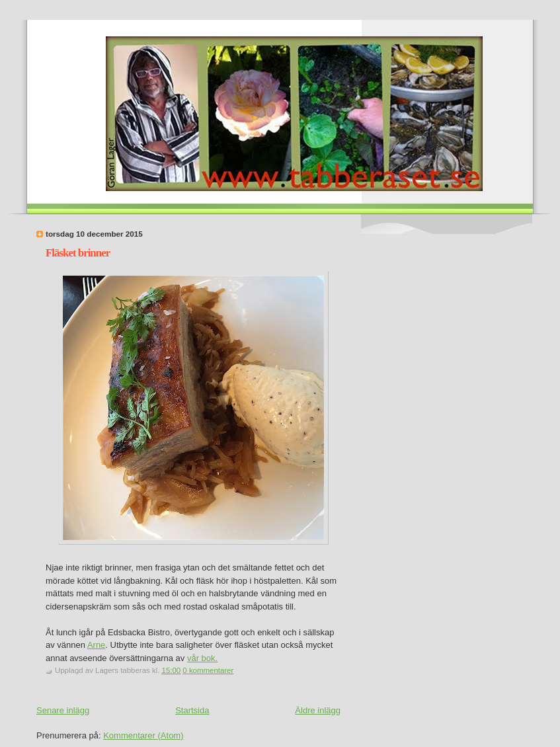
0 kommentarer (208, 670)
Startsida (192, 710)
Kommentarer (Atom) (143, 735)
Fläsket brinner (78, 253)
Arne (96, 645)
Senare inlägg (63, 710)
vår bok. (202, 658)
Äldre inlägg (318, 710)
